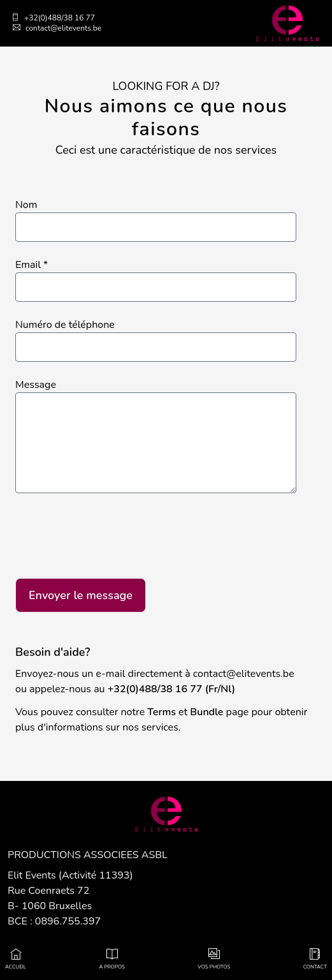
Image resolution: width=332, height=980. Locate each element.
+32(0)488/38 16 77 (53, 18)
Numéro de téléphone (65, 325)
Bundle (206, 712)
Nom (26, 205)
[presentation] (112, 538)
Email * (32, 265)
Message (36, 385)
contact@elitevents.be (57, 28)
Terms (162, 712)
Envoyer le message (81, 595)
